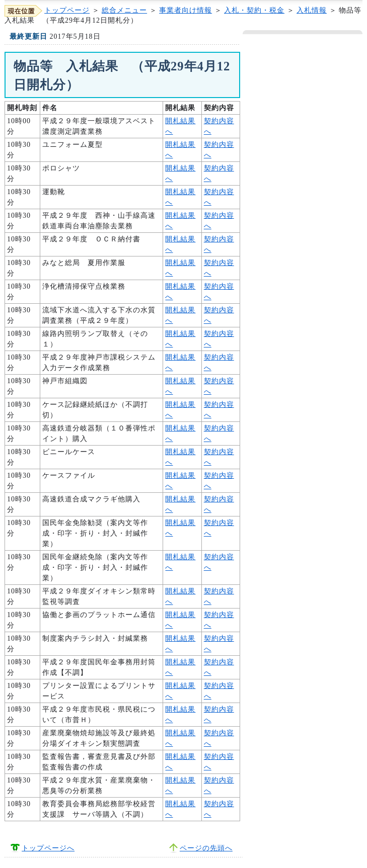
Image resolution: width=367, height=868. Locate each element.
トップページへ (48, 848)
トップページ (67, 10)
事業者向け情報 (186, 10)
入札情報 (312, 10)
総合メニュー (124, 10)
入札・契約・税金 (254, 10)
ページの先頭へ (206, 848)
